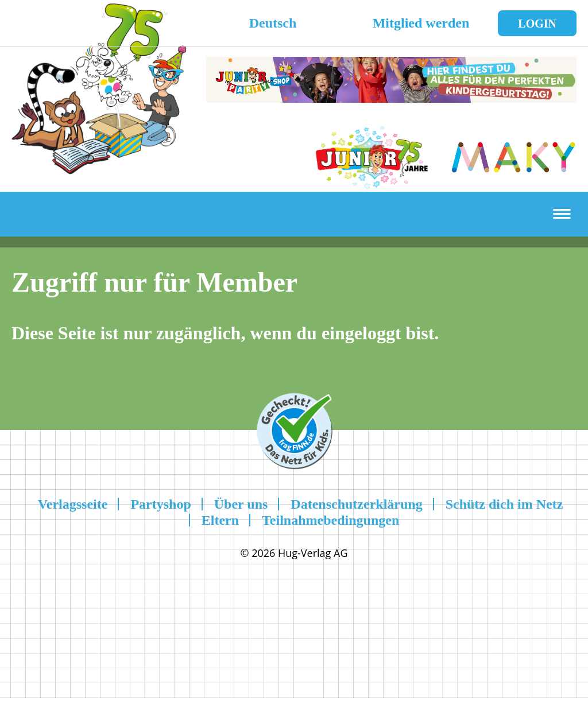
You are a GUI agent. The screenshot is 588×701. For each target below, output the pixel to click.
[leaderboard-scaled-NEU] (391, 96)
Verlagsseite (73, 504)
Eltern (220, 520)
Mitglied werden (421, 23)
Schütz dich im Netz (504, 504)
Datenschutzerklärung (356, 504)
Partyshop (160, 504)
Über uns (241, 504)
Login (537, 24)
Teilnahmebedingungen (330, 520)
